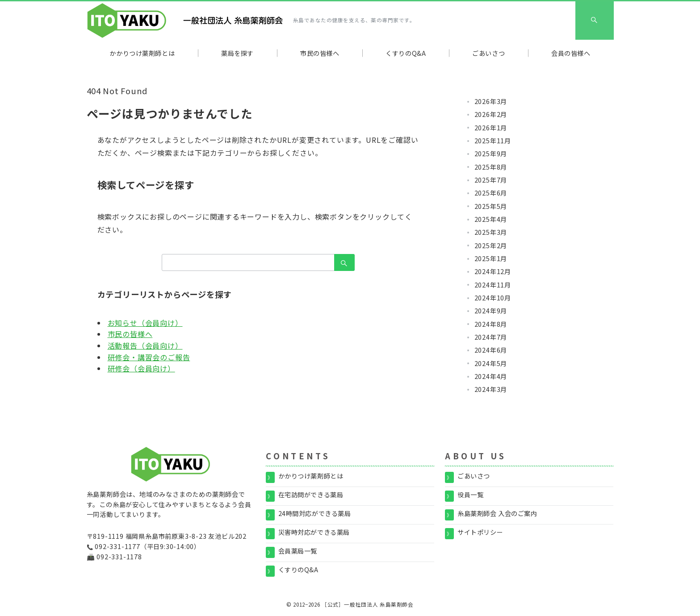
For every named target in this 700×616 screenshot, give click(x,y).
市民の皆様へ (130, 334)
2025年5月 (491, 206)
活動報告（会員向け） (145, 345)
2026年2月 (491, 114)
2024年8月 (491, 324)
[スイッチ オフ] (595, 21)
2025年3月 (491, 232)
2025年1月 (491, 258)
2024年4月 (491, 376)
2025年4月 (491, 219)
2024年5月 (491, 363)
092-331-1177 (117, 546)
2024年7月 (491, 337)
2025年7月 (491, 180)
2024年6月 (491, 350)
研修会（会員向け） (141, 368)
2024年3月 (491, 389)
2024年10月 (493, 298)
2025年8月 (491, 167)
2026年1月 (491, 128)
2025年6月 (491, 193)
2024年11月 (493, 285)
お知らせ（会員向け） (145, 323)
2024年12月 (493, 271)
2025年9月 (491, 154)
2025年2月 (491, 246)
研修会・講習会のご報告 (149, 357)
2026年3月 (491, 101)
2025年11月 (493, 141)
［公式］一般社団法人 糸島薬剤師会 (368, 604)
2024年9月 (491, 311)
